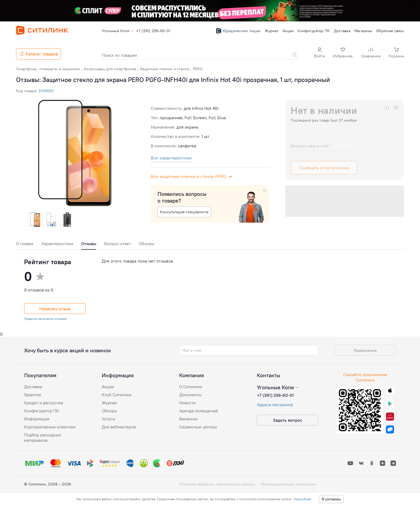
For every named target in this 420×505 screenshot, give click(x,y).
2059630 (46, 91)
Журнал (109, 403)
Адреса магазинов (275, 405)
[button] (320, 53)
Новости (187, 403)
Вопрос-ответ (118, 244)
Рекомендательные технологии (288, 484)
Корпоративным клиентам (50, 427)
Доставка (33, 387)
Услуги (108, 419)
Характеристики (57, 244)
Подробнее (302, 499)
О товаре (25, 244)
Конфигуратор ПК (42, 411)
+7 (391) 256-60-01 (275, 395)
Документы (190, 395)
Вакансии (188, 419)
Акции (108, 387)
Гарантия (33, 395)
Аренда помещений (198, 411)
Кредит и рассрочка (44, 403)
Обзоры (147, 244)
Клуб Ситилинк (117, 395)
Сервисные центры (198, 427)
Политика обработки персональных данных (217, 484)
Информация (37, 419)
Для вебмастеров (119, 427)
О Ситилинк (191, 387)
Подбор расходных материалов (43, 437)
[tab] (25, 245)
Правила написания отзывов (45, 319)
